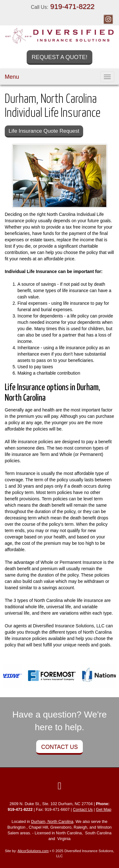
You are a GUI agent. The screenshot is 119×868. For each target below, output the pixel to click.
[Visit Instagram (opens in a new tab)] (108, 19)
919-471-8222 (72, 7)
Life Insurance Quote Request (44, 131)
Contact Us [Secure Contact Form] (83, 810)
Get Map (103, 810)
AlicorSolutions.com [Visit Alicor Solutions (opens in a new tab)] (33, 851)
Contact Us (60, 747)
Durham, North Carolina (52, 822)
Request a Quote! (60, 57)
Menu (12, 77)
